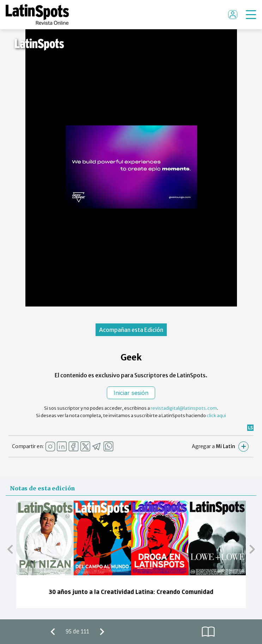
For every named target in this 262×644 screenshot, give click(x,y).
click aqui (216, 416)
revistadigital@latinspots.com (184, 408)
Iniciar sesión (131, 393)
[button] (10, 549)
